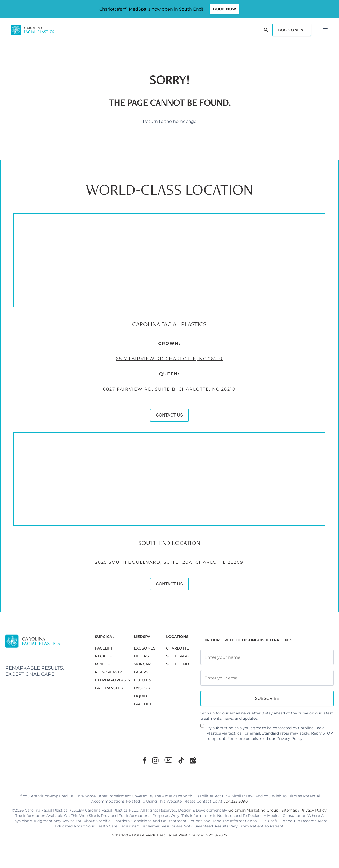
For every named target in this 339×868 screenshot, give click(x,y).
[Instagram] (155, 760)
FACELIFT (104, 648)
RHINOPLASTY (108, 672)
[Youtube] (168, 760)
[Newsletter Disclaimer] (202, 728)
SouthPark (178, 656)
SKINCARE (143, 664)
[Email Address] (267, 678)
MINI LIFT (103, 664)
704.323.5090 (236, 801)
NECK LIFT (104, 656)
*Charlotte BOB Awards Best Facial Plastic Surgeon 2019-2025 (169, 835)
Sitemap (289, 810)
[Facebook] (144, 760)
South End (178, 664)
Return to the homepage (170, 121)
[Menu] (325, 30)
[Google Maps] (193, 760)
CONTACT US (148, 426)
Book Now (225, 9)
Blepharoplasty (113, 680)
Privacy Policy (290, 739)
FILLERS (141, 656)
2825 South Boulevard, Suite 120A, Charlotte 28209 (148, 573)
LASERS (141, 672)
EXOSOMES (145, 648)
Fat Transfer (109, 688)
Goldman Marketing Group (253, 810)
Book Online (292, 30)
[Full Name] (267, 657)
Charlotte (177, 648)
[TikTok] (181, 760)
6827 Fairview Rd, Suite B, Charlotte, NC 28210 (148, 400)
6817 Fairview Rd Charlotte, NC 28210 (148, 370)
